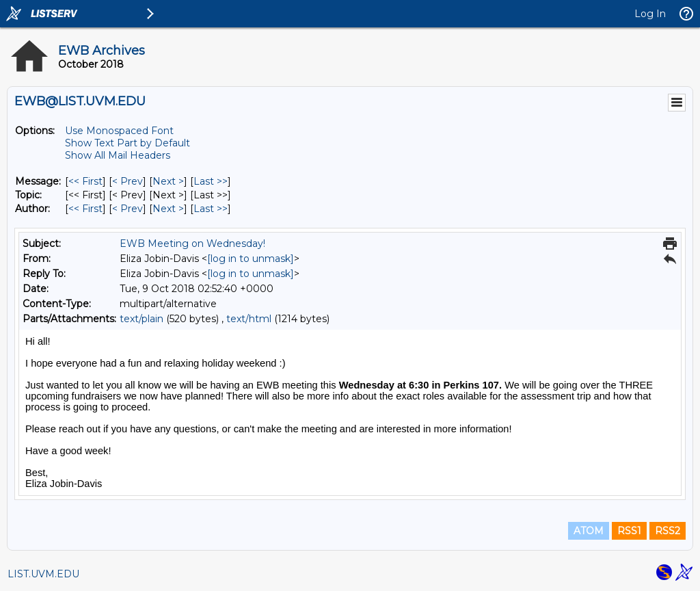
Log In (650, 14)
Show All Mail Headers (118, 155)
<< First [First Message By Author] (85, 209)
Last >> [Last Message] (211, 181)
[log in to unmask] (251, 259)
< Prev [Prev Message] (127, 181)
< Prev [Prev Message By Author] (127, 209)
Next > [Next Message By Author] (168, 209)
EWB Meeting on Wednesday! (192, 244)
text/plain (142, 319)
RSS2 (668, 531)
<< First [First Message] (85, 181)
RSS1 (629, 531)
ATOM (589, 531)
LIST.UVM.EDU (43, 574)
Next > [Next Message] (168, 181)
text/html (249, 319)
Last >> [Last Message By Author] (211, 209)
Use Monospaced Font (119, 131)
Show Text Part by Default (127, 143)
